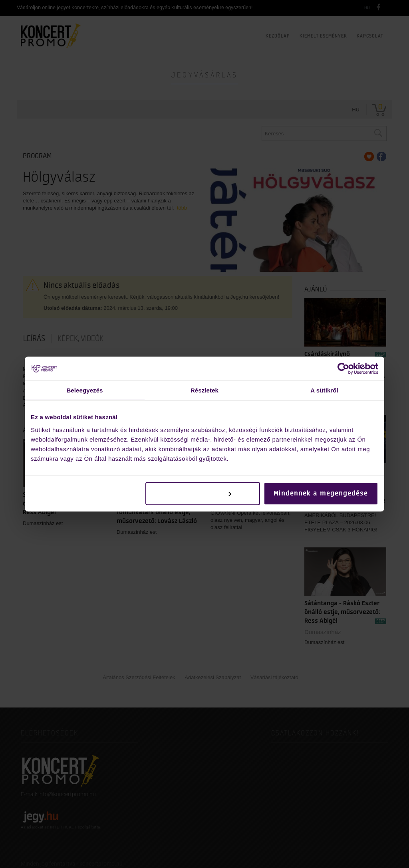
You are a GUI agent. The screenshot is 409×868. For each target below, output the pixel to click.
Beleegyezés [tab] (84, 390)
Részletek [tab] (204, 390)
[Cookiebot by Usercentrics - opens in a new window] (343, 369)
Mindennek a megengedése (321, 493)
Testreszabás (203, 493)
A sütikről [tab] (324, 390)
